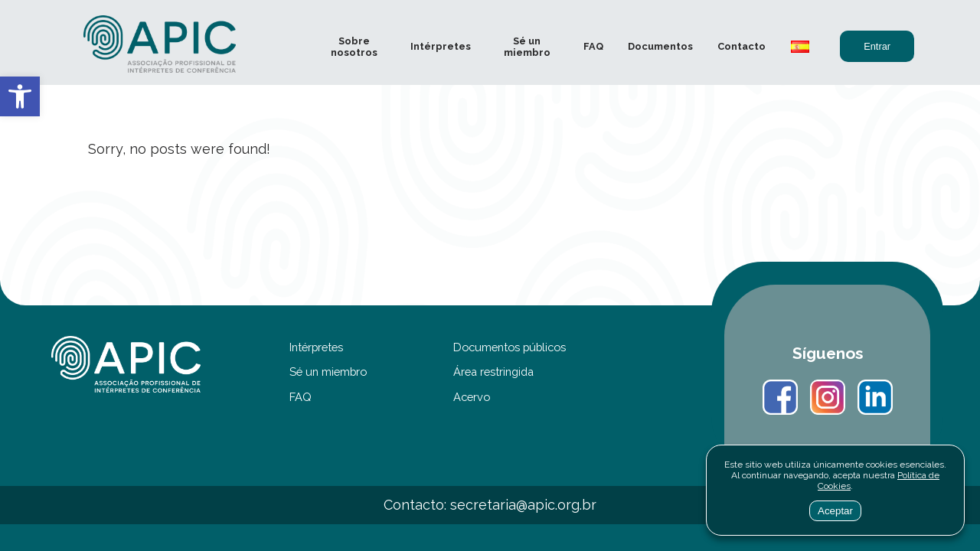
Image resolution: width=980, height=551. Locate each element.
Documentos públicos (510, 347)
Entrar (877, 46)
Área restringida (493, 372)
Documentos (660, 46)
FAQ (593, 46)
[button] (20, 96)
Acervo (472, 397)
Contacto (742, 46)
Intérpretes (441, 46)
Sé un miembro (527, 47)
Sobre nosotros (354, 47)
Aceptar (835, 511)
